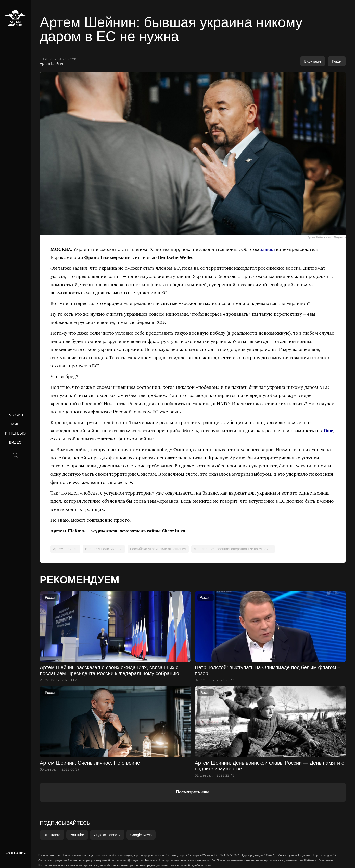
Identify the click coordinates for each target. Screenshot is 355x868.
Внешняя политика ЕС (104, 549)
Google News (141, 835)
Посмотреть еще (193, 792)
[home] (15, 18)
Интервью (15, 433)
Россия (15, 415)
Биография (15, 853)
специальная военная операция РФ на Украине (233, 549)
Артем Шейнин (52, 64)
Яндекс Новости (107, 835)
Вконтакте (52, 835)
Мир (15, 424)
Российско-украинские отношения (158, 549)
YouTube (77, 835)
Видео (15, 442)
